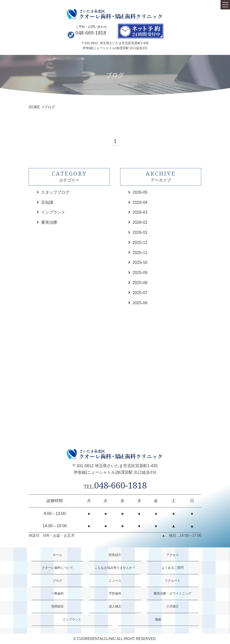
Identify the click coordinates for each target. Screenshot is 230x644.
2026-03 (140, 212)
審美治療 (49, 222)
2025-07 (140, 293)
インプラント (53, 212)
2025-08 (140, 283)
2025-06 (140, 303)
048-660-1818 (91, 33)
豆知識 (47, 202)
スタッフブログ (55, 192)
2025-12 (140, 243)
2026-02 (140, 222)
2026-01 (140, 232)
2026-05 (140, 192)
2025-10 (140, 262)
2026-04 (140, 202)
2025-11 (140, 253)
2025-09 (140, 273)
